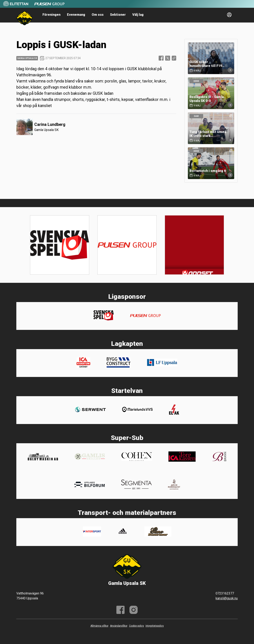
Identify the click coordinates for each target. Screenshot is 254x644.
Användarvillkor (119, 626)
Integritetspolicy (155, 626)
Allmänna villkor (99, 626)
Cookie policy (136, 626)
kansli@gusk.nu (227, 598)
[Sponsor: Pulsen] (49, 6)
